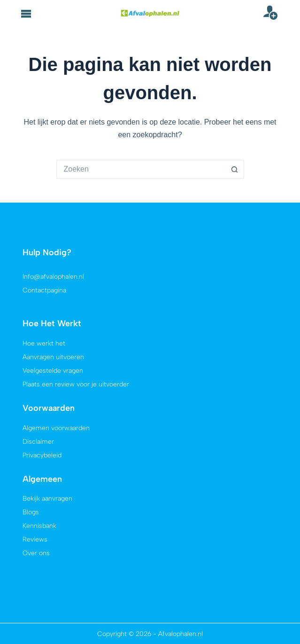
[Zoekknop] (235, 169)
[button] (26, 14)
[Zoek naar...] (141, 169)
